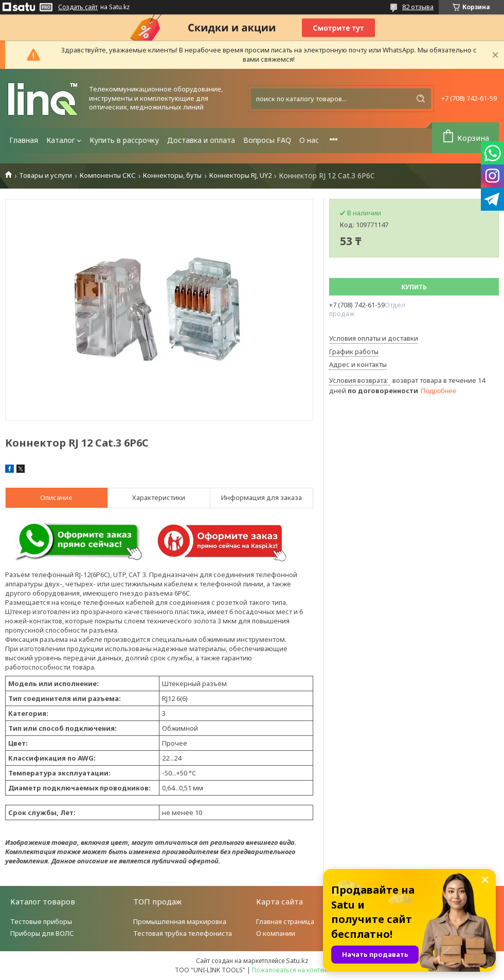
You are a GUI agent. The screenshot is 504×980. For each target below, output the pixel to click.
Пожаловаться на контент (291, 970)
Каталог (61, 140)
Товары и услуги (46, 175)
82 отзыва (418, 7)
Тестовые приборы (41, 921)
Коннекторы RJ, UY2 (240, 175)
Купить (414, 287)
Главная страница (285, 921)
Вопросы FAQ (267, 140)
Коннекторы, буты (172, 175)
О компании (276, 933)
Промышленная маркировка (180, 921)
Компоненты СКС (108, 175)
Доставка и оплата (201, 140)
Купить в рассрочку (124, 140)
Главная (24, 140)
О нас (309, 140)
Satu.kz (297, 960)
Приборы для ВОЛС (42, 933)
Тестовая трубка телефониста (183, 933)
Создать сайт (78, 7)
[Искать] (421, 99)
